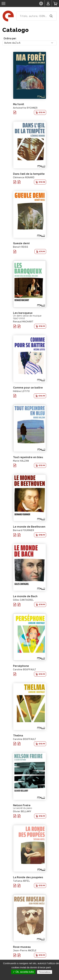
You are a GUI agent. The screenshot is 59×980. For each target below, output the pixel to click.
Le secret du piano (23, 808)
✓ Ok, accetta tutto (23, 972)
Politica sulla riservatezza (31, 976)
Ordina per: (10, 38)
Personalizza (45, 972)
